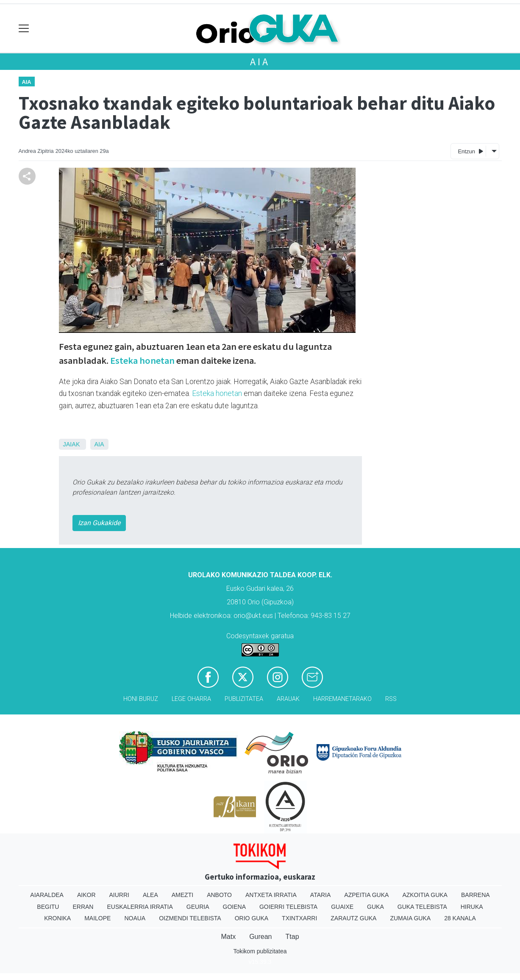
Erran (83, 907)
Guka (375, 907)
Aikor (86, 895)
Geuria (198, 907)
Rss (391, 699)
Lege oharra (191, 699)
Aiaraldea (47, 895)
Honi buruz (141, 699)
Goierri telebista (288, 907)
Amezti (182, 895)
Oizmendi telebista (190, 918)
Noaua (135, 918)
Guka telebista (422, 907)
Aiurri (119, 895)
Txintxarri (299, 918)
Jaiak (72, 444)
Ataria (321, 895)
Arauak (288, 699)
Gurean (260, 937)
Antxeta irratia (271, 895)
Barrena (476, 895)
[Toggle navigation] (24, 29)
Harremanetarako (342, 699)
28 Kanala (460, 918)
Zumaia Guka (410, 918)
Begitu (48, 907)
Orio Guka (252, 918)
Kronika (57, 918)
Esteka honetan (142, 360)
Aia (260, 62)
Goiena (234, 907)
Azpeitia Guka (366, 895)
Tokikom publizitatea (260, 951)
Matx (228, 937)
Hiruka (472, 907)
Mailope (97, 918)
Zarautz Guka (353, 918)
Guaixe (342, 907)
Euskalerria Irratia (140, 907)
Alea (150, 895)
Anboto (219, 895)
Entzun (470, 151)
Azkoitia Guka (425, 895)
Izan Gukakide (99, 523)
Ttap (292, 937)
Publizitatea (244, 699)
